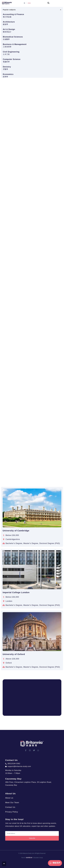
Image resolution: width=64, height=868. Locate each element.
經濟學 (5, 77)
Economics (8, 74)
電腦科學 (6, 62)
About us (9, 798)
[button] (48, 3)
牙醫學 (5, 69)
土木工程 (6, 54)
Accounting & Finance (13, 14)
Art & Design (9, 29)
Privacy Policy (12, 812)
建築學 (5, 24)
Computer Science (12, 59)
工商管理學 (7, 47)
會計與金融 (7, 17)
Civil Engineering (11, 52)
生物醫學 (6, 39)
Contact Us (10, 807)
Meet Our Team (12, 803)
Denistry (7, 67)
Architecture (9, 22)
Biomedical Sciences (13, 37)
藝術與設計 (7, 32)
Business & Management (15, 44)
